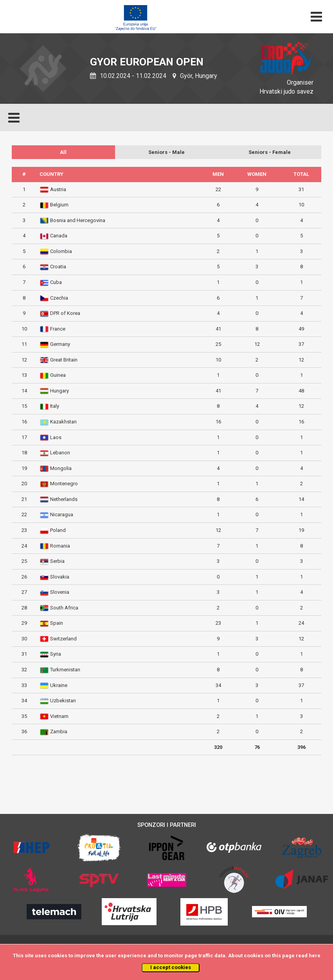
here (315, 956)
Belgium (59, 205)
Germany (60, 344)
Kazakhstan (63, 422)
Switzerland (63, 639)
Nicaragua (62, 514)
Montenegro (64, 484)
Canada (59, 236)
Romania (60, 546)
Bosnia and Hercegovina (78, 220)
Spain (57, 623)
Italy (55, 406)
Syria (56, 654)
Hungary (59, 391)
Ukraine (59, 685)
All (63, 152)
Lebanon (60, 453)
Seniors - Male (166, 152)
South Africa (64, 608)
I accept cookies (171, 967)
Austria (58, 189)
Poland (58, 530)
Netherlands (64, 499)
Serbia (57, 561)
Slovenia (60, 592)
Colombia (61, 251)
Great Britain (64, 360)
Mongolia (61, 468)
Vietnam (59, 716)
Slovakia (60, 577)
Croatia (58, 267)
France (58, 329)
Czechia (59, 298)
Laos (56, 437)
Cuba (56, 282)
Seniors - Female (270, 152)
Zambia (59, 731)
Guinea (58, 375)
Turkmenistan (65, 670)
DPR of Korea (65, 313)
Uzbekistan (63, 701)
